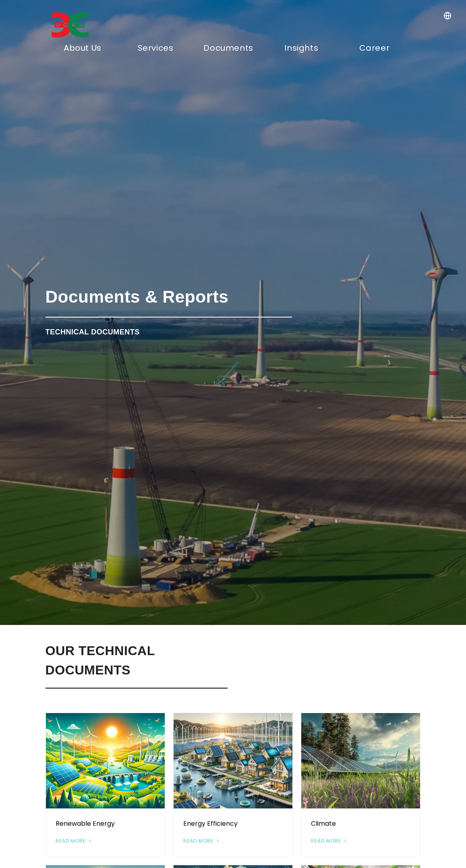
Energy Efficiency (210, 824)
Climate (323, 824)
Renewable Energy (85, 824)
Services (156, 48)
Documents (228, 48)
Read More (74, 841)
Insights (301, 48)
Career (375, 48)
